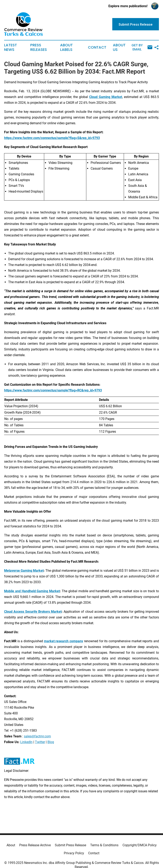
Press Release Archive (35, 845)
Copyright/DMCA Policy (140, 845)
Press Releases (39, 47)
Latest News (11, 47)
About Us (119, 47)
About (11, 845)
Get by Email (142, 47)
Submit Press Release (70, 845)
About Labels (66, 47)
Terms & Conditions (104, 845)
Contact (97, 47)
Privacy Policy (74, 853)
